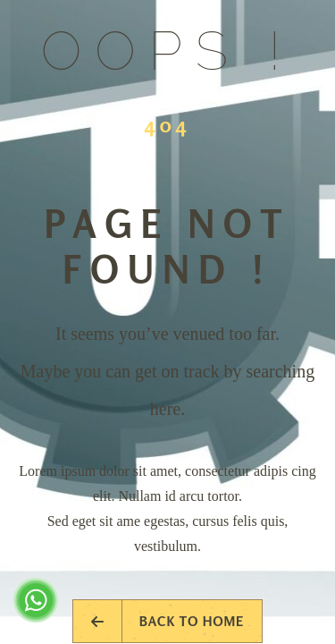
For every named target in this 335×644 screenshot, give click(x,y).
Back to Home (168, 621)
